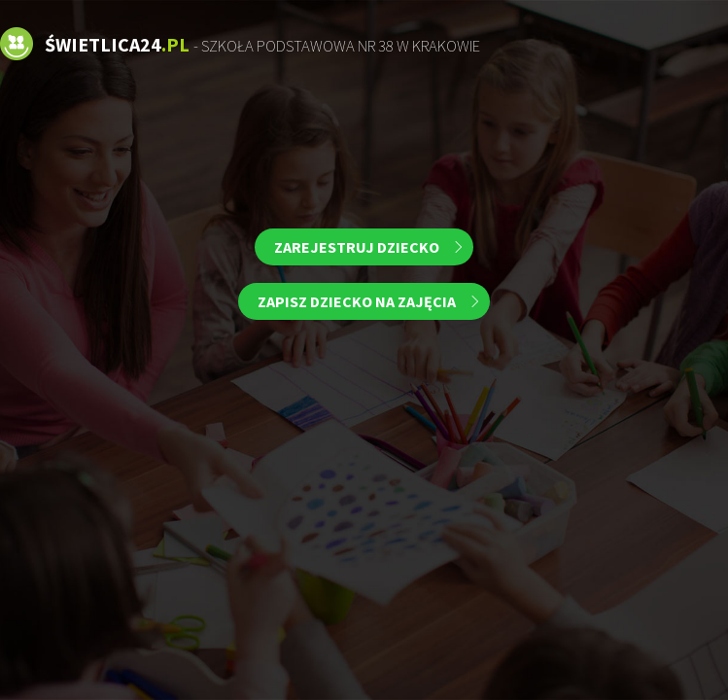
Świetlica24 (262, 44)
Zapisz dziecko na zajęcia (357, 301)
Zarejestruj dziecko (357, 247)
